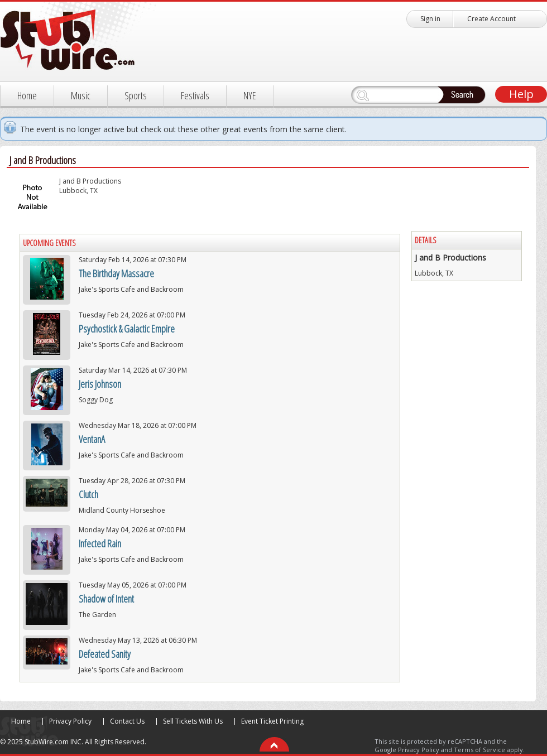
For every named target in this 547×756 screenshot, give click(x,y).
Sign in (430, 19)
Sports (136, 95)
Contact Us (127, 721)
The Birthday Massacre (116, 273)
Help (521, 94)
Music (81, 95)
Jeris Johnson (100, 384)
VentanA (92, 439)
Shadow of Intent (106, 599)
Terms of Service (479, 750)
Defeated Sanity (105, 654)
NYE (250, 95)
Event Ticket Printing (272, 721)
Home (27, 95)
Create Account (491, 19)
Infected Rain (100, 543)
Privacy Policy (70, 721)
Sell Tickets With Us (193, 721)
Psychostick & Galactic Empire (127, 329)
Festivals (195, 95)
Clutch (88, 494)
